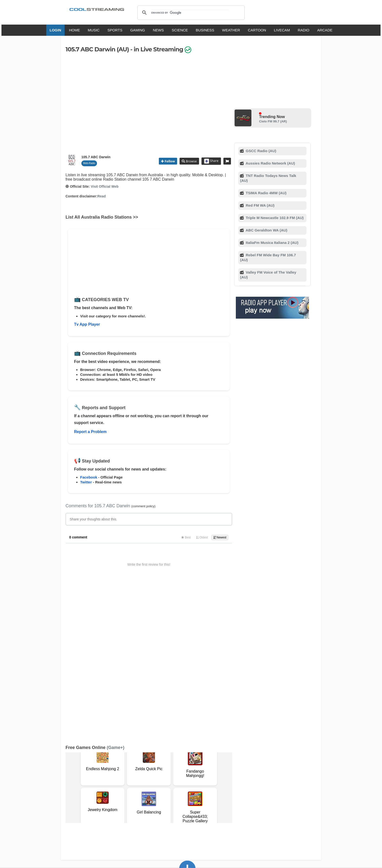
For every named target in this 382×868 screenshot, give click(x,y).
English (132, 811)
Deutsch (200, 811)
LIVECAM (282, 30)
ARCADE (325, 30)
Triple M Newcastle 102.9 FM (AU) (274, 218)
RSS (72, 792)
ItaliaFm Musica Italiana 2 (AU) (272, 243)
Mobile (204, 792)
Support (128, 792)
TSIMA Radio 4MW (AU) (266, 193)
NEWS (158, 30)
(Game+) (116, 596)
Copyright (174, 792)
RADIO (304, 30)
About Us (112, 792)
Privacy (190, 792)
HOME (74, 30)
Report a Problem (90, 432)
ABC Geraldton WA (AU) (266, 230)
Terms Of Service (88, 792)
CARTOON (257, 30)
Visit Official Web (105, 186)
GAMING (138, 30)
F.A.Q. (142, 792)
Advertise (220, 792)
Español (183, 811)
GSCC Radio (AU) (261, 151)
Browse (191, 161)
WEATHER (231, 30)
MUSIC (94, 30)
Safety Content (80, 797)
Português (237, 811)
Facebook (89, 477)
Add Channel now (187, 757)
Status (100, 797)
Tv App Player (87, 324)
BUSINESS (205, 30)
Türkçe (255, 811)
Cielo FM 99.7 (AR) (273, 121)
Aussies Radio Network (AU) (270, 163)
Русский (218, 811)
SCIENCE (180, 30)
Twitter (86, 482)
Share (211, 161)
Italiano (148, 811)
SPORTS (115, 30)
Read (102, 196)
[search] (190, 13)
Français (165, 811)
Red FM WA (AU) (260, 205)
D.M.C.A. (156, 792)
